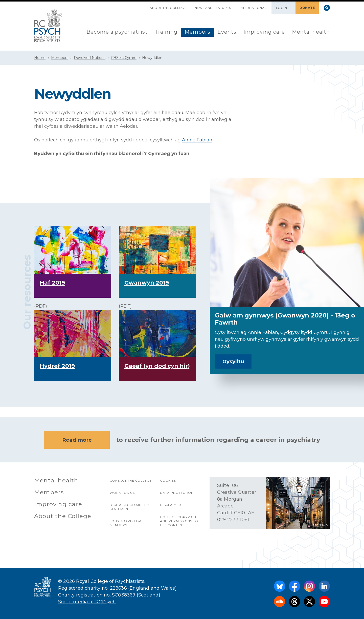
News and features (213, 8)
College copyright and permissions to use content (179, 521)
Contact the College (131, 481)
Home (40, 58)
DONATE (307, 8)
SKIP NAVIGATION (141, 6)
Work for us (122, 493)
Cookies (168, 481)
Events (227, 32)
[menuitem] (117, 32)
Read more (77, 440)
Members (197, 32)
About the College (168, 8)
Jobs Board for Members (126, 523)
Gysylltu (233, 361)
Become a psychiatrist (117, 32)
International (253, 8)
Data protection (177, 493)
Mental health (311, 32)
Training (166, 32)
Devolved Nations (90, 58)
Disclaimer (171, 505)
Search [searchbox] (327, 8)
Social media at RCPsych (87, 602)
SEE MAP (320, 525)
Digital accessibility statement (130, 507)
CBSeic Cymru (124, 58)
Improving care (264, 32)
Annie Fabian (197, 140)
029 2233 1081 (233, 520)
